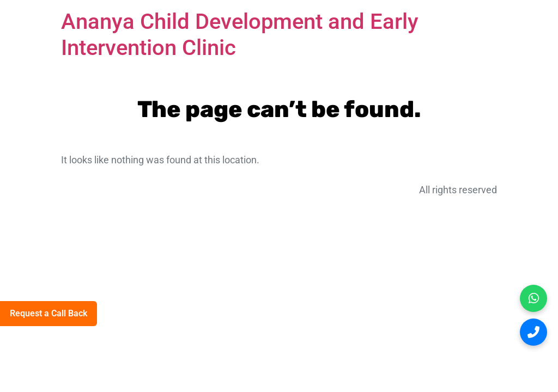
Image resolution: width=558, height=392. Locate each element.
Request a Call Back (48, 313)
